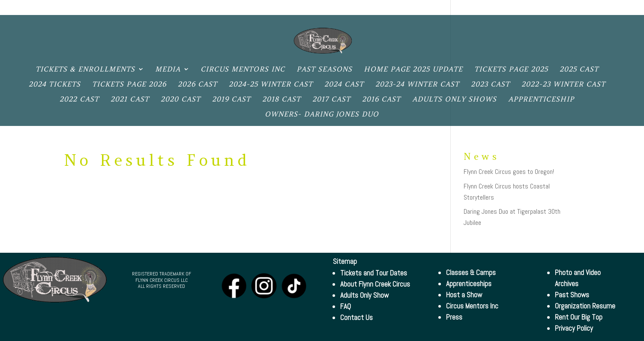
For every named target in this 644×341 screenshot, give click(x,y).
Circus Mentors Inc (243, 70)
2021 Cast (130, 100)
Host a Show (464, 295)
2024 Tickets (55, 85)
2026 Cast (198, 85)
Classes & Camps (471, 272)
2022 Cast (79, 100)
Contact (500, 8)
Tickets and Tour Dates (374, 273)
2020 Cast (181, 100)
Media (168, 70)
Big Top (543, 8)
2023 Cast (490, 85)
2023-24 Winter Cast (417, 85)
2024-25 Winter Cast (271, 85)
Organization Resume (585, 306)
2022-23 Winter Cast (563, 85)
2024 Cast (344, 85)
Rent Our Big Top (579, 317)
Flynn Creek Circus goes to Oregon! (509, 172)
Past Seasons (324, 70)
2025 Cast (579, 70)
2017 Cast (331, 100)
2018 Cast (282, 100)
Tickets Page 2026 (129, 85)
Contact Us (356, 317)
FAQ (346, 306)
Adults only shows (454, 100)
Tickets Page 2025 (511, 70)
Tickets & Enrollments (85, 70)
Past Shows (572, 295)
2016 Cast (381, 100)
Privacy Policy (600, 8)
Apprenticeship (541, 100)
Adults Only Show (364, 295)
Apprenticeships (469, 284)
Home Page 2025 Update (413, 70)
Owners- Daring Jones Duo (322, 115)
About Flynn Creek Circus (375, 284)
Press (454, 317)
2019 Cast (231, 100)
